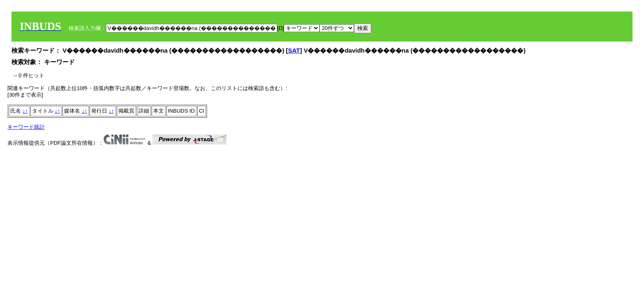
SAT (294, 50)
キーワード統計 (26, 127)
